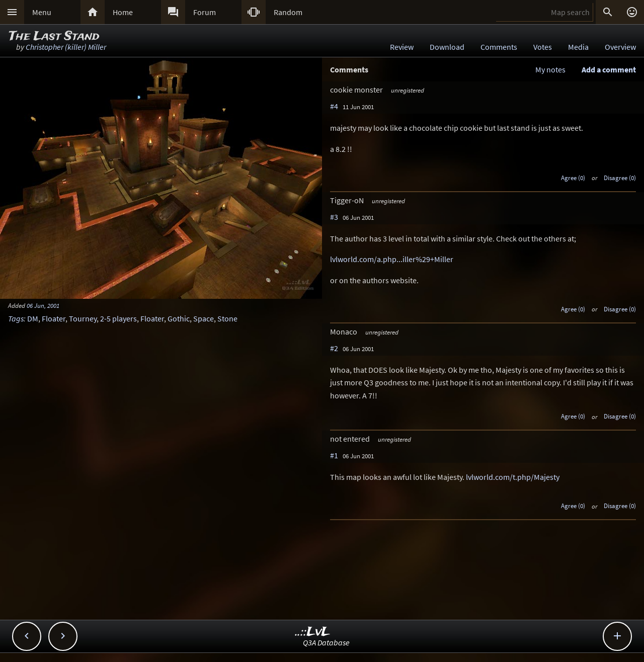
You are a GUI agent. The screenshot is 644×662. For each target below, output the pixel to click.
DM (33, 318)
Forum (205, 12)
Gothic (179, 318)
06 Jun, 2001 (43, 305)
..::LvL (313, 632)
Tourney (83, 318)
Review (402, 47)
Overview (620, 47)
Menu (42, 12)
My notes (550, 69)
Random (288, 12)
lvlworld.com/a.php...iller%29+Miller (392, 259)
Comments (499, 47)
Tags (16, 318)
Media (578, 47)
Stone (227, 318)
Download (447, 47)
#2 (334, 348)
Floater (54, 318)
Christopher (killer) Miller (66, 47)
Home (123, 12)
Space (204, 318)
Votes (543, 47)
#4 (334, 106)
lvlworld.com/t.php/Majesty (513, 477)
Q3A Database (326, 642)
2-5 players (118, 318)
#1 (334, 455)
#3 (334, 217)
